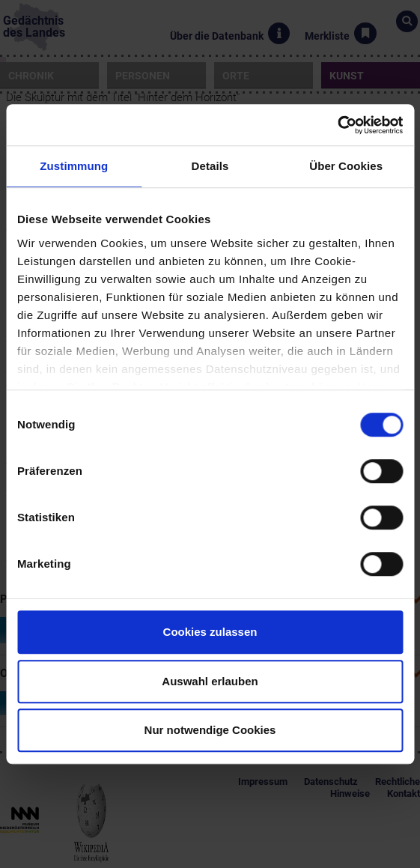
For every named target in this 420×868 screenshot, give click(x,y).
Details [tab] (210, 166)
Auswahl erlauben (210, 681)
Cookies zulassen (210, 632)
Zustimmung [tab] (74, 166)
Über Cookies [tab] (346, 166)
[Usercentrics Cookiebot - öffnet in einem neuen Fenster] (337, 125)
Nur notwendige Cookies (210, 730)
